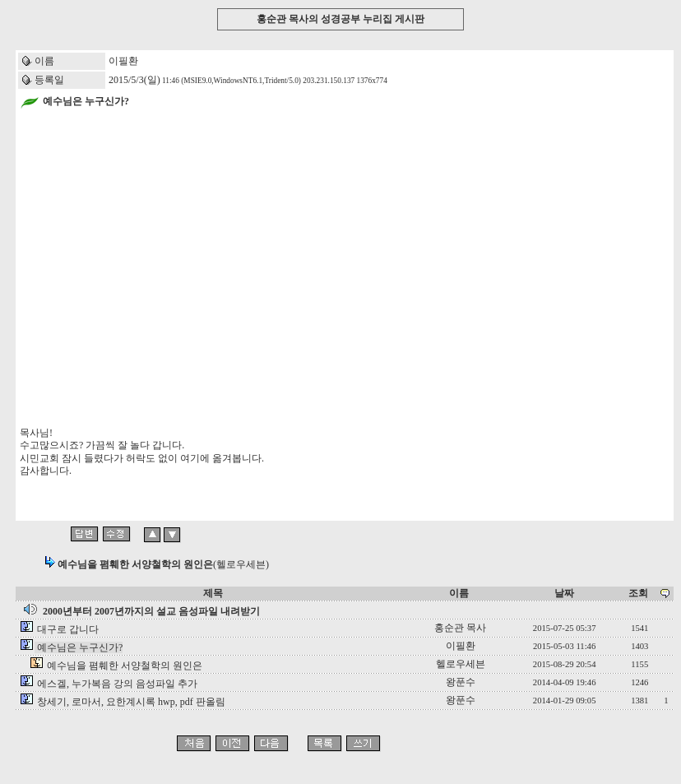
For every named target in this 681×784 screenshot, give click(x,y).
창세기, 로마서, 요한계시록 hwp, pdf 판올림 (131, 702)
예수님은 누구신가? (80, 647)
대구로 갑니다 (68, 629)
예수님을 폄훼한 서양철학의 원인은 (125, 666)
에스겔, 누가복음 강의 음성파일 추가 (117, 684)
